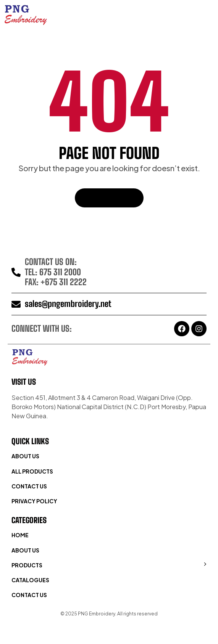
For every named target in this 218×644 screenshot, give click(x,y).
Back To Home (109, 198)
